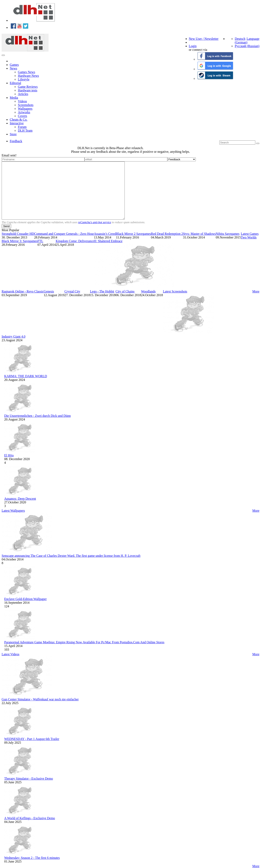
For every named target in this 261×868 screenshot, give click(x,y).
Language (253, 39)
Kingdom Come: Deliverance (75, 241)
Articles (23, 94)
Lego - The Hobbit (102, 291)
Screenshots (26, 105)
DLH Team (25, 131)
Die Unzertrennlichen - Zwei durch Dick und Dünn (37, 416)
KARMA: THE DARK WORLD (26, 376)
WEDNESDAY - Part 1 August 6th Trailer (32, 739)
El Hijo (9, 455)
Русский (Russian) (247, 46)
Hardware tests (28, 90)
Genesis (49, 291)
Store (13, 134)
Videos (22, 101)
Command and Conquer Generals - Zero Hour (64, 234)
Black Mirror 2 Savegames (133, 234)
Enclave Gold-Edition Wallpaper (25, 599)
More (256, 291)
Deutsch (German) (241, 41)
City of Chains (125, 291)
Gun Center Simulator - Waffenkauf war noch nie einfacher (40, 699)
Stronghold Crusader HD (18, 234)
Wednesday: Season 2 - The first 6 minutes (32, 858)
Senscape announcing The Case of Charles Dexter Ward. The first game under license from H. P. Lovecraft (71, 556)
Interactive (17, 123)
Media (14, 98)
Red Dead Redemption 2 (167, 234)
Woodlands (148, 291)
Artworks (24, 112)
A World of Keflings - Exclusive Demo (30, 818)
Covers (22, 116)
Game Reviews (28, 87)
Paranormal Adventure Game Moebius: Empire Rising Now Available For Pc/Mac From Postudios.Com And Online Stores (84, 642)
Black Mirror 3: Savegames (19, 241)
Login (193, 46)
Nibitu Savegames (228, 234)
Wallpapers (25, 109)
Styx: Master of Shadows (199, 234)
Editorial (15, 83)
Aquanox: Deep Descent (20, 499)
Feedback (16, 141)
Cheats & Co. (19, 120)
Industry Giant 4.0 (14, 336)
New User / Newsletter (204, 39)
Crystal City (72, 291)
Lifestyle (24, 79)
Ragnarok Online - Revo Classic (23, 291)
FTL (40, 241)
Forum (22, 127)
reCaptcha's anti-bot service (95, 222)
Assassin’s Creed (105, 234)
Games (14, 65)
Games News (27, 72)
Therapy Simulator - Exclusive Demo (29, 779)
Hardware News (28, 76)
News (13, 68)
